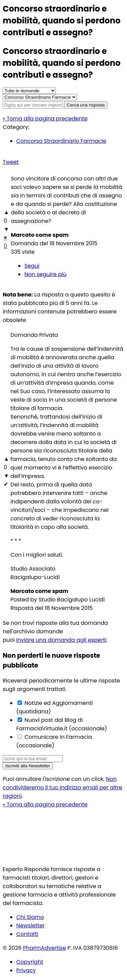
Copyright (30, 962)
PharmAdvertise (45, 948)
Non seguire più (45, 274)
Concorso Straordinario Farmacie (61, 141)
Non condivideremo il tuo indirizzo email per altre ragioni (62, 787)
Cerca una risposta (86, 105)
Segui (32, 266)
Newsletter (30, 926)
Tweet (11, 162)
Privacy (26, 970)
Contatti (27, 934)
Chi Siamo (30, 917)
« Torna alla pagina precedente (45, 119)
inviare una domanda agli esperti (61, 640)
